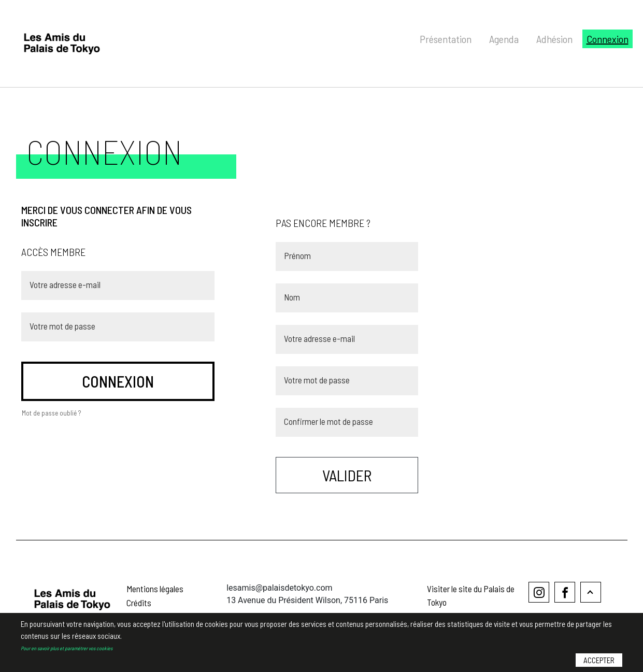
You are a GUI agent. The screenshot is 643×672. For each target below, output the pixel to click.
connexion (118, 381)
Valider (347, 475)
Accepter (599, 660)
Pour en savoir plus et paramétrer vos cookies (67, 648)
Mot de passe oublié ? (51, 413)
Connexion (608, 39)
